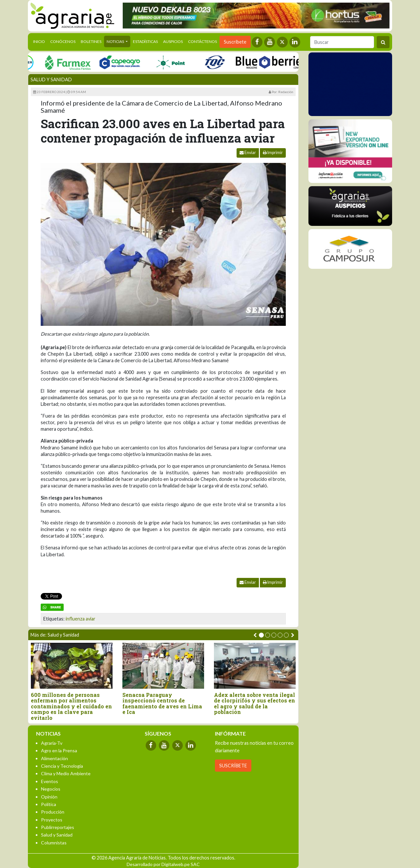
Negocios (51, 789)
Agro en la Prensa (59, 750)
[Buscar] (342, 42)
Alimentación (54, 758)
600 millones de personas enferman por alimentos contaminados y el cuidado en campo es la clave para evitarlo (71, 706)
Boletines (91, 41)
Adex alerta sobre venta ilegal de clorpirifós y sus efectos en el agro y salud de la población (254, 703)
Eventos (50, 781)
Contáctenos (202, 41)
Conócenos (63, 41)
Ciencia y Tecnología (62, 766)
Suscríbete (235, 42)
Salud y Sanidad (51, 79)
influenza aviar (81, 619)
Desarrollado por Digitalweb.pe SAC (163, 864)
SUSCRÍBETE (233, 766)
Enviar (248, 153)
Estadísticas (145, 41)
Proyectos (52, 820)
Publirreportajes (58, 827)
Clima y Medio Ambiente (66, 773)
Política (49, 804)
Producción (53, 812)
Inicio (40, 41)
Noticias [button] (116, 41)
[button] (261, 635)
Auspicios (173, 41)
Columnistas (54, 843)
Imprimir (273, 153)
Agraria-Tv (52, 743)
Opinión (49, 797)
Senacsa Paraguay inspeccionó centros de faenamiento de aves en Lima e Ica (162, 703)
